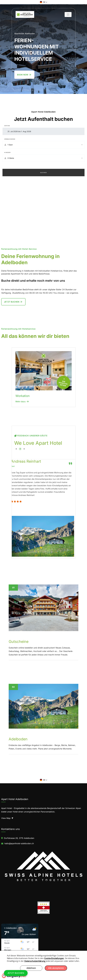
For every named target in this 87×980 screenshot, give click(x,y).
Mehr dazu (22, 402)
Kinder (7, 152)
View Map (7, 818)
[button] (44, 2)
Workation (23, 396)
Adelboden (18, 739)
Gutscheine (19, 642)
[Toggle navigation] (68, 15)
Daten (7, 126)
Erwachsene (10, 139)
